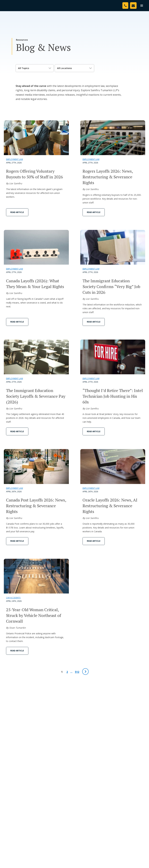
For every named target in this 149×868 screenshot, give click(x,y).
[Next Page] (85, 672)
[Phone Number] (125, 5)
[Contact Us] (133, 5)
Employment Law (15, 159)
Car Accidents (13, 598)
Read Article (17, 212)
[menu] (142, 6)
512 (77, 672)
